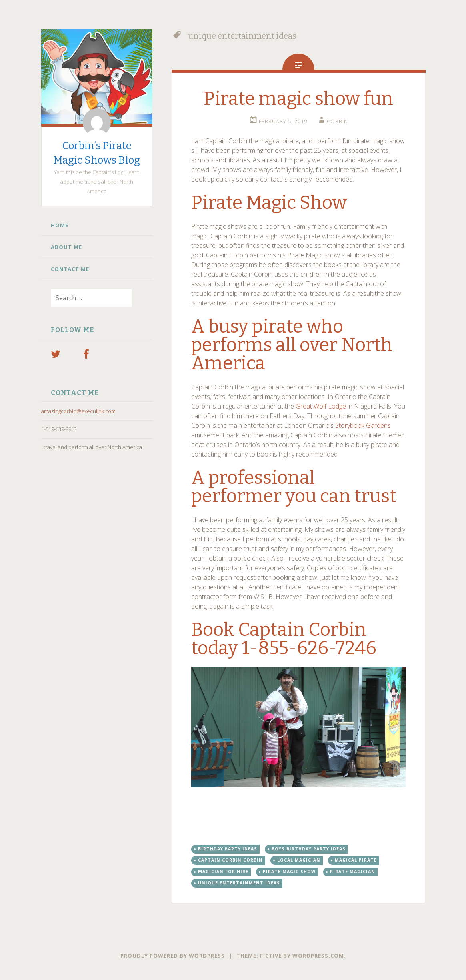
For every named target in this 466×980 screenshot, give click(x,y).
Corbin (337, 121)
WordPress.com (318, 956)
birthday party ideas (228, 849)
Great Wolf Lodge (321, 406)
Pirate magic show (289, 872)
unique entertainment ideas (239, 883)
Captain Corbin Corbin (230, 860)
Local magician (299, 860)
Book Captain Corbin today (279, 639)
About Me (66, 247)
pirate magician (353, 872)
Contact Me (70, 269)
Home (60, 225)
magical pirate (356, 860)
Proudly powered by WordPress (173, 956)
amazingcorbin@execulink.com (78, 411)
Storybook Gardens (363, 425)
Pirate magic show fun (298, 99)
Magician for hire (223, 872)
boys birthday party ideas (309, 849)
